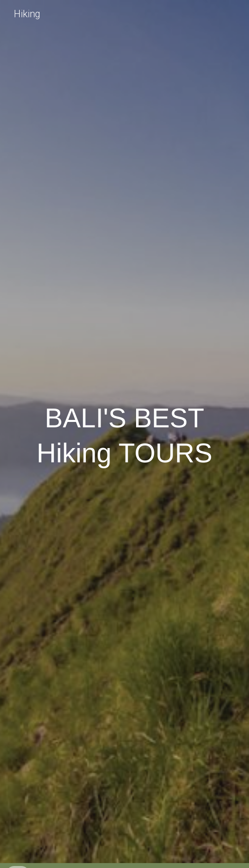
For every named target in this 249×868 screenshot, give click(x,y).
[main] (124, 434)
